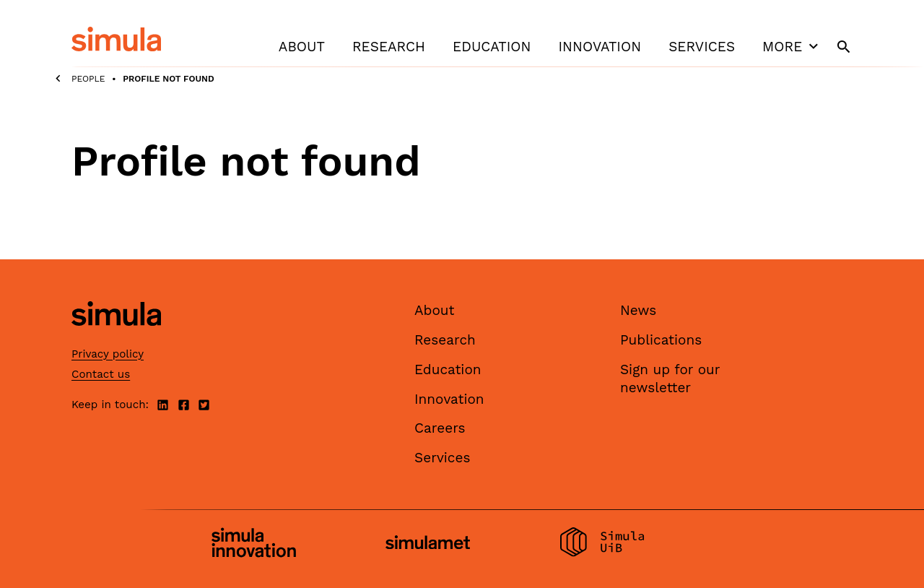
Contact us (101, 374)
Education (492, 47)
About (302, 47)
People (88, 79)
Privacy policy (108, 354)
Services (702, 47)
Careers (440, 428)
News (638, 310)
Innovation (600, 47)
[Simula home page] (116, 338)
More (792, 46)
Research (389, 47)
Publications (661, 340)
